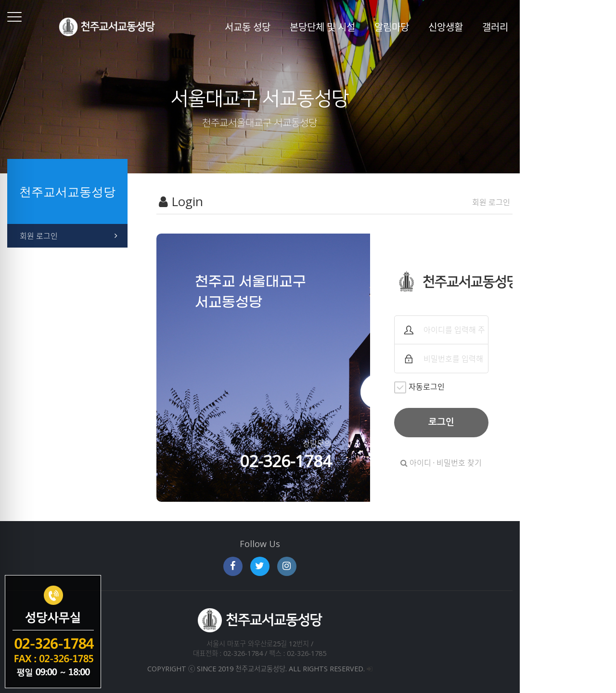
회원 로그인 (39, 236)
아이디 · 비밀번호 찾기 (519, 463)
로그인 (518, 422)
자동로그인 (477, 387)
